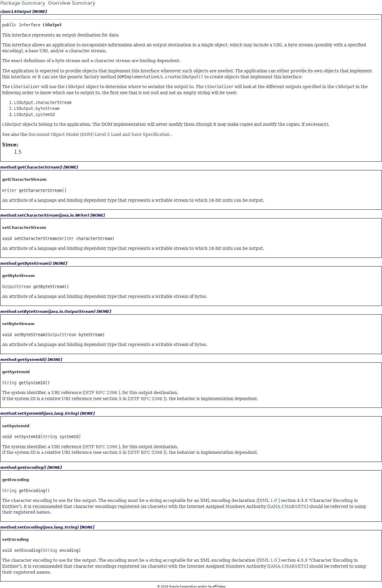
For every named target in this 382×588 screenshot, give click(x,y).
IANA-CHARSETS (288, 506)
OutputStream (16, 287)
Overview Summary (72, 3)
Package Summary (23, 3)
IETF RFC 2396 (101, 393)
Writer (9, 190)
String (9, 383)
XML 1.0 (269, 500)
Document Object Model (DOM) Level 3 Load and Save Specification (100, 134)
